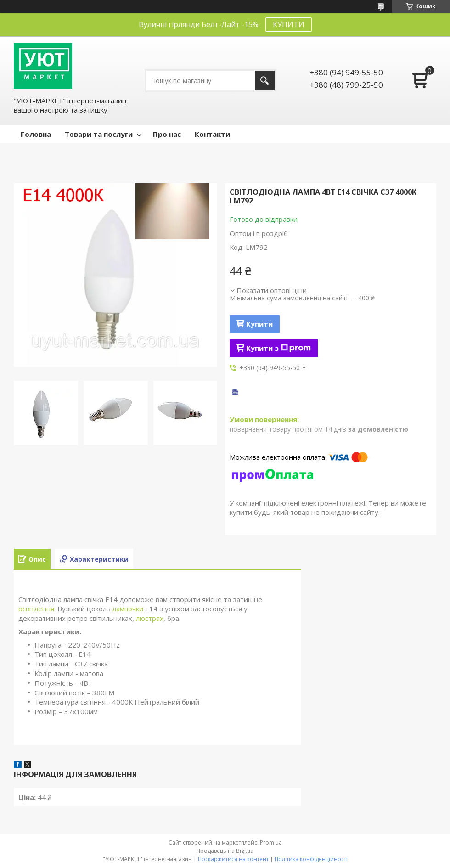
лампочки (128, 609)
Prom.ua (271, 843)
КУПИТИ (289, 24)
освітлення (36, 609)
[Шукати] (265, 81)
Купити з (278, 348)
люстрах (150, 618)
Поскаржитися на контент (233, 859)
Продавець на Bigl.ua (225, 851)
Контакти (212, 134)
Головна (36, 134)
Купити (259, 324)
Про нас (167, 134)
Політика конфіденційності (311, 859)
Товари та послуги (99, 134)
